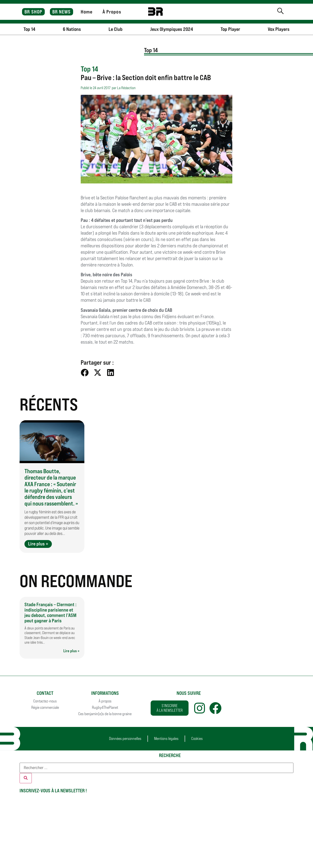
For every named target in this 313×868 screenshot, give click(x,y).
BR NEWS (62, 12)
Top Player (230, 29)
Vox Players (279, 29)
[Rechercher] (26, 778)
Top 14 (29, 29)
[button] (85, 372)
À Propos (112, 12)
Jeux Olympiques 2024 (172, 29)
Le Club (116, 29)
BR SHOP (33, 12)
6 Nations (72, 29)
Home (87, 12)
